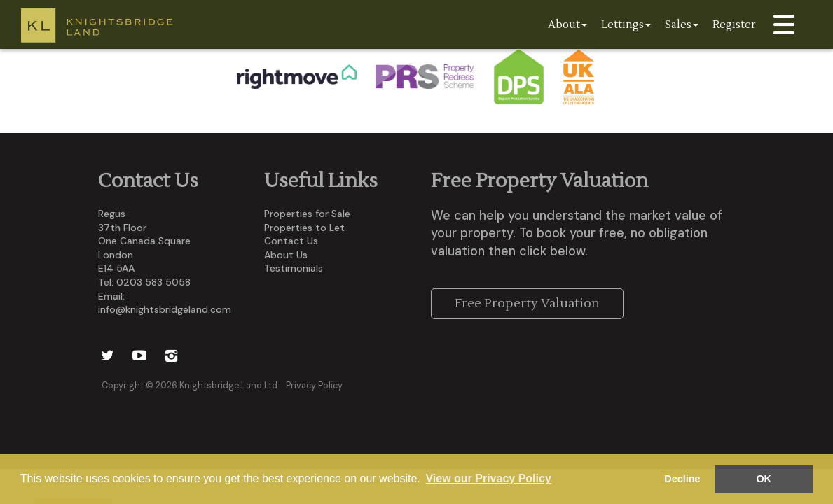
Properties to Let (304, 227)
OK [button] (764, 479)
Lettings (626, 24)
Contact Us (291, 241)
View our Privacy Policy (488, 478)
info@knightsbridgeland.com (165, 309)
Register (734, 24)
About (567, 24)
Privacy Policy (314, 386)
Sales (682, 24)
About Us (286, 255)
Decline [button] (682, 479)
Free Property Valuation (527, 303)
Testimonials (294, 268)
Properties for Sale (307, 213)
